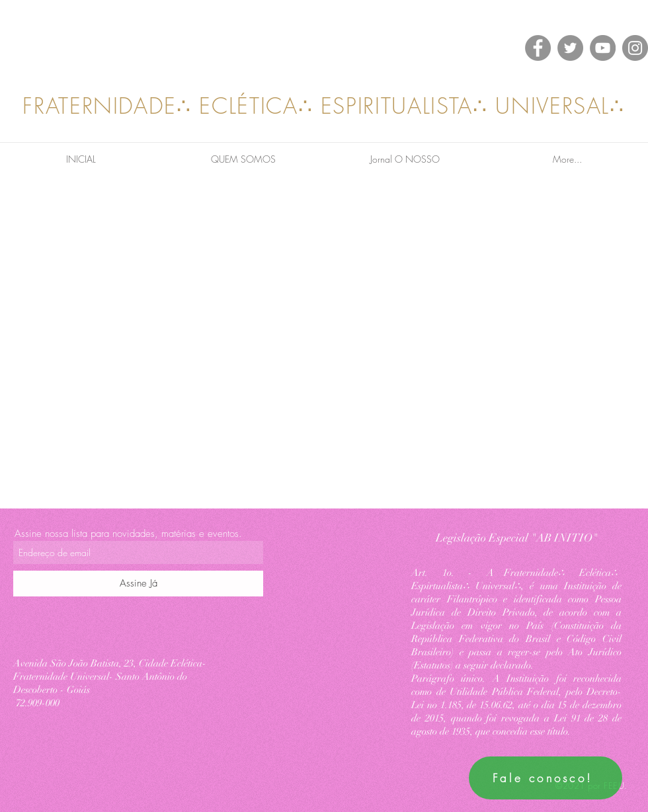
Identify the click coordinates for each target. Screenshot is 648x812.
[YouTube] (603, 48)
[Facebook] (538, 48)
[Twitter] (570, 48)
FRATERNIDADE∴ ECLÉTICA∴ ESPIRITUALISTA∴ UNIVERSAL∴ (324, 106)
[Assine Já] (138, 584)
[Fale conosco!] (546, 778)
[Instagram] (635, 48)
